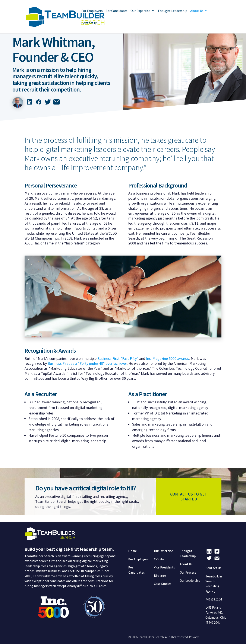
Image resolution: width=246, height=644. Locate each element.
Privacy (194, 637)
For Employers (92, 11)
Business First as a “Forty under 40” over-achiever (87, 363)
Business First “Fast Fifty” (118, 358)
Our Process (188, 572)
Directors (160, 576)
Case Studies (163, 584)
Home (133, 551)
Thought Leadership (172, 11)
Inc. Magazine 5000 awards (168, 358)
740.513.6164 (214, 599)
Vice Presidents (164, 567)
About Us (197, 11)
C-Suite (159, 559)
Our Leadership (190, 581)
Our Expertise (140, 11)
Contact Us (89, 23)
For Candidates (117, 11)
